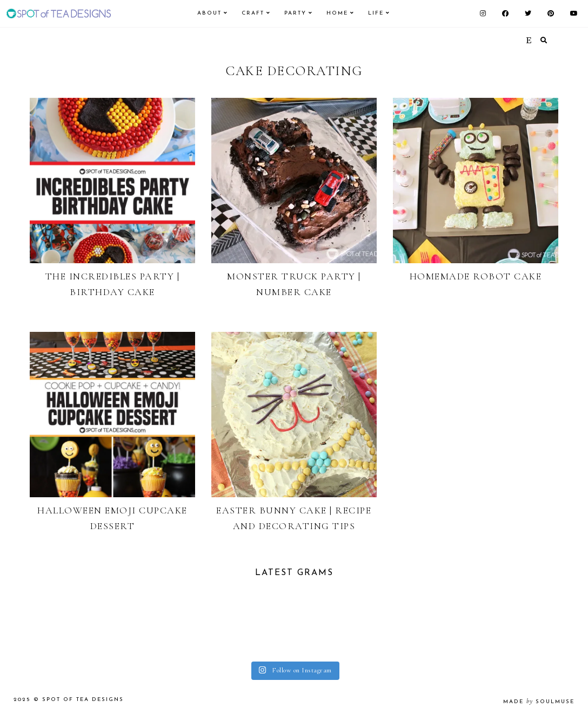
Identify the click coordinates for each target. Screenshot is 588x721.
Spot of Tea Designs (83, 700)
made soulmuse (539, 702)
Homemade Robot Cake (476, 276)
